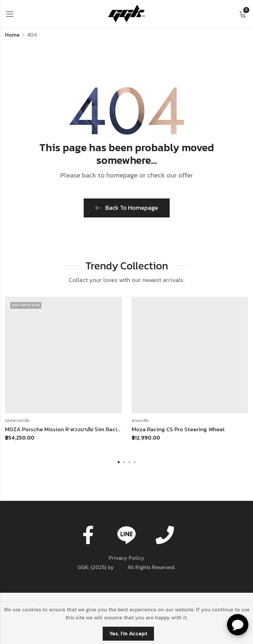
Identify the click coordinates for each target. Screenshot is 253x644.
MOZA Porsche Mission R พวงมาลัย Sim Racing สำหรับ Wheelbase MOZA (97, 429)
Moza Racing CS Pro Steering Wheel (178, 429)
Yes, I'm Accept (128, 633)
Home (12, 35)
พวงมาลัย (140, 421)
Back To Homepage (127, 208)
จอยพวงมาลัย (17, 421)
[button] (119, 462)
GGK (121, 567)
